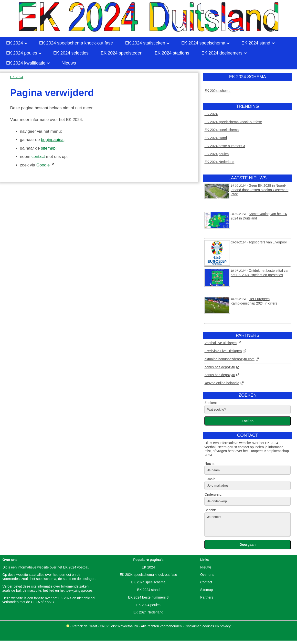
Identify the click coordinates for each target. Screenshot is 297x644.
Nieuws (206, 567)
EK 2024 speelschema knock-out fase (233, 122)
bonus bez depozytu (220, 367)
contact (38, 157)
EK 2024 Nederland (219, 162)
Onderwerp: (213, 494)
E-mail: (210, 479)
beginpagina (52, 140)
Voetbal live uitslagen (221, 343)
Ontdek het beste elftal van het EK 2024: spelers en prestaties (260, 273)
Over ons (207, 575)
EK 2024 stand (216, 138)
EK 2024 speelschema (222, 130)
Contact (206, 582)
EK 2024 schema (217, 91)
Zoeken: (211, 403)
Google (43, 165)
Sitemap (207, 590)
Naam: (209, 463)
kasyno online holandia (222, 383)
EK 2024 (211, 114)
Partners (207, 597)
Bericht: (210, 510)
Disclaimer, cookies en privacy (208, 626)
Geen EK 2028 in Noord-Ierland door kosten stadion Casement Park (260, 190)
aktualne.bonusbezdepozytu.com (229, 359)
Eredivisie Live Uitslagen (223, 351)
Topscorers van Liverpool (268, 242)
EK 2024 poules (217, 154)
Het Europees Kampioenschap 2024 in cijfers (254, 301)
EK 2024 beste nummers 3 (225, 146)
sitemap (48, 148)
